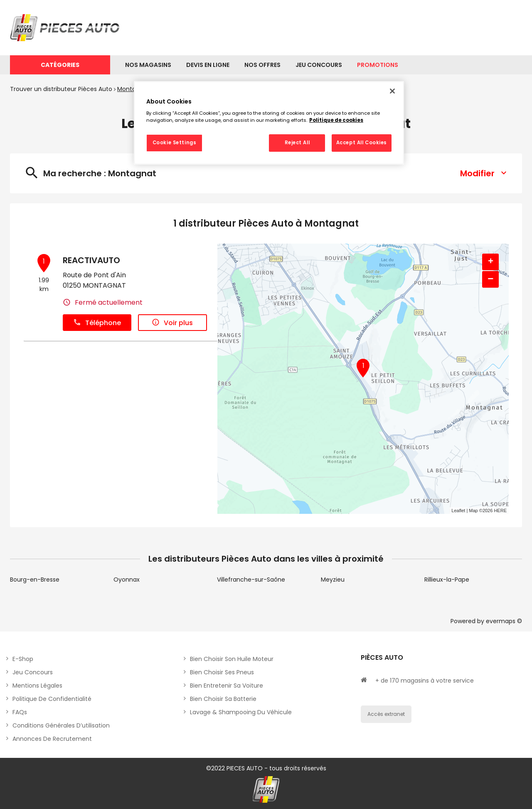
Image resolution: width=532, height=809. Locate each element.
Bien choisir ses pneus (222, 672)
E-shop (23, 659)
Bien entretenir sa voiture (227, 686)
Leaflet (458, 511)
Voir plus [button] (172, 323)
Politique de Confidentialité (52, 699)
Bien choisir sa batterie (223, 699)
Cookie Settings (175, 143)
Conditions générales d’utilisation (61, 725)
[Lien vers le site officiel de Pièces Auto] (66, 28)
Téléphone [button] (97, 323)
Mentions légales (37, 686)
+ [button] (491, 262)
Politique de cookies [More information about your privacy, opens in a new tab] (336, 120)
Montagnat (133, 89)
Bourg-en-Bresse (35, 580)
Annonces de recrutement (52, 739)
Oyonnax (127, 580)
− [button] (490, 279)
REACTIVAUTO (91, 260)
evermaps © (504, 621)
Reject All (297, 143)
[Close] (392, 91)
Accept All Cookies (362, 143)
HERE (500, 511)
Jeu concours (33, 672)
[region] (269, 123)
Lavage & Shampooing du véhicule (241, 712)
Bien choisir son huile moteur (232, 659)
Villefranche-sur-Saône (251, 580)
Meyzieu (333, 580)
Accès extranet (386, 714)
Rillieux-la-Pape (447, 580)
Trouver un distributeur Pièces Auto (61, 89)
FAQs (20, 712)
